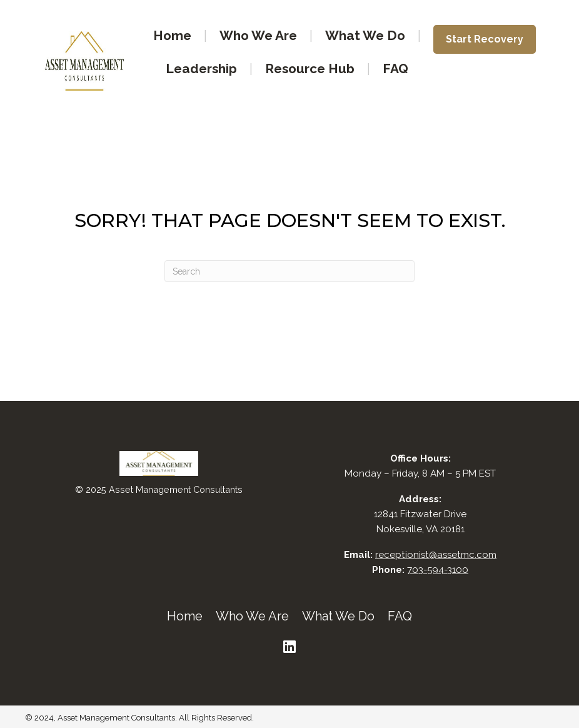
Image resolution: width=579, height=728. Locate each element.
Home (172, 35)
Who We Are (258, 35)
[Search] (289, 271)
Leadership (201, 68)
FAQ (395, 68)
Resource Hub (310, 68)
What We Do (365, 35)
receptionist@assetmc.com (436, 555)
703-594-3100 (438, 570)
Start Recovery (485, 39)
